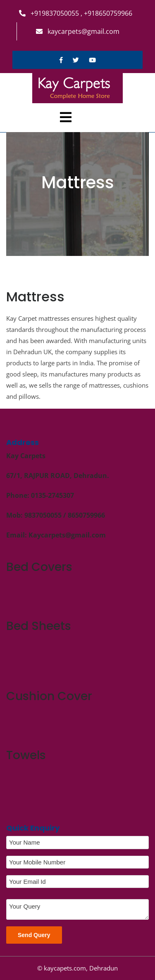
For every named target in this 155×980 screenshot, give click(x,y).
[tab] (66, 117)
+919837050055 (50, 13)
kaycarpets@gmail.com (78, 31)
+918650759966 (107, 13)
